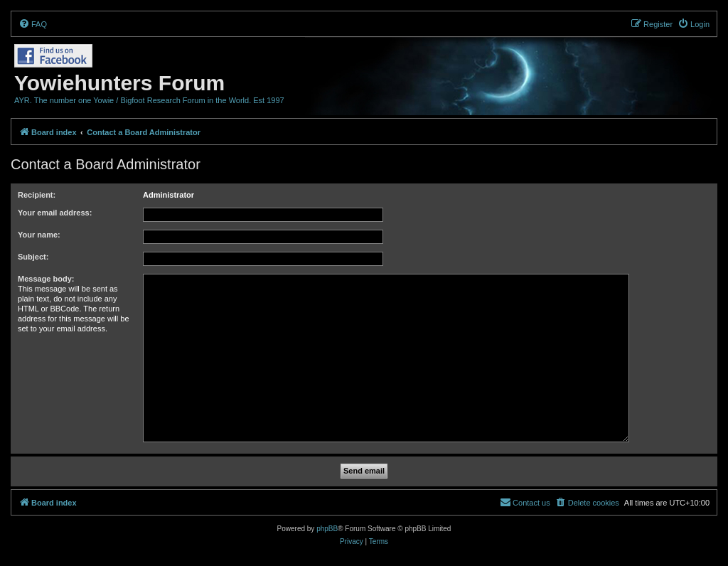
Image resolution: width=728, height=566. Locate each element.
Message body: (46, 279)
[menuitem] (33, 24)
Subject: (33, 257)
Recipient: (37, 195)
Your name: (39, 235)
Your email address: (55, 213)
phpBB (327, 529)
